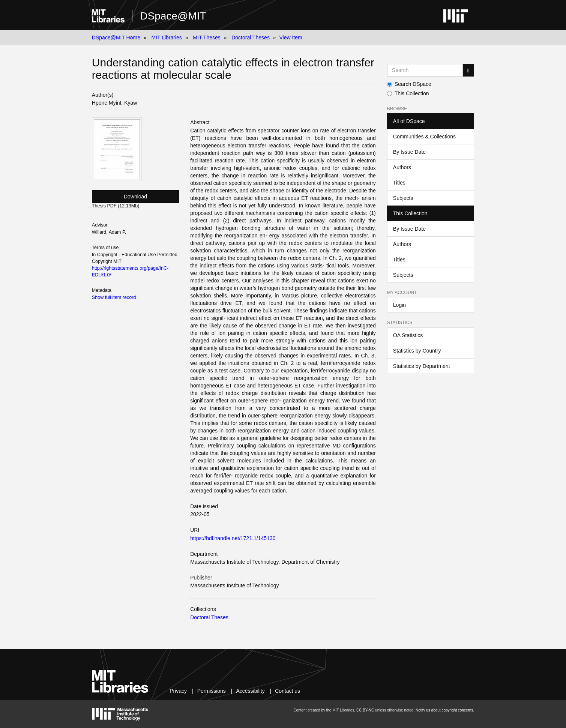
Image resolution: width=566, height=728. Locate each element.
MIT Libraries (166, 38)
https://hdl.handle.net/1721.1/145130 (233, 538)
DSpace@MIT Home (116, 38)
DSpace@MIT (173, 16)
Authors (402, 167)
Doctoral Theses (251, 38)
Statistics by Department (422, 366)
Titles (399, 183)
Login (399, 305)
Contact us (288, 691)
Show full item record (114, 297)
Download (135, 197)
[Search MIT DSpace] (425, 70)
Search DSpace (409, 84)
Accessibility (250, 691)
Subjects (403, 198)
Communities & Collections (424, 137)
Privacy (178, 691)
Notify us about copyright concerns (444, 710)
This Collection (408, 93)
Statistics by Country (417, 351)
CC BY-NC (365, 710)
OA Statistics (408, 335)
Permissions (212, 691)
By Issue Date (409, 152)
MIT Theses (206, 38)
